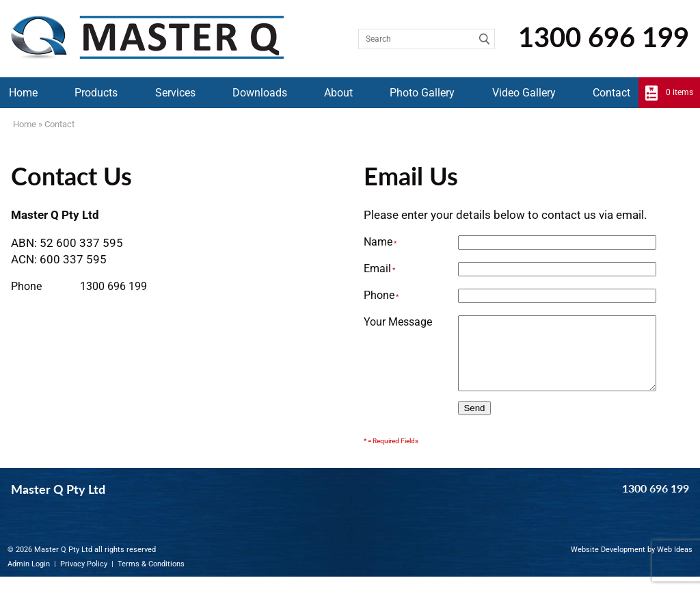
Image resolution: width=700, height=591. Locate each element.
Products (96, 93)
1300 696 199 (604, 37)
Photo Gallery (422, 93)
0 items (679, 92)
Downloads (260, 93)
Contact (611, 93)
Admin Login (29, 578)
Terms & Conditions (151, 578)
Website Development (608, 564)
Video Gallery (524, 93)
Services (175, 93)
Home (23, 93)
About (338, 93)
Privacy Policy (84, 578)
